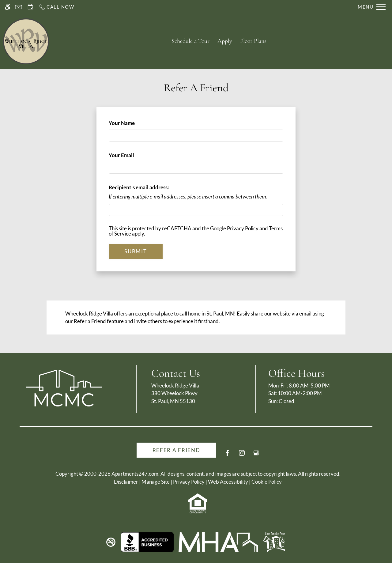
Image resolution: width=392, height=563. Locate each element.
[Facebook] (227, 455)
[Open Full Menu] (372, 7)
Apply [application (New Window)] (225, 41)
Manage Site (156, 482)
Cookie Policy (267, 482)
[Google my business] (256, 455)
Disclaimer (126, 482)
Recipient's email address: (139, 187)
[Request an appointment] (30, 7)
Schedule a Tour (190, 41)
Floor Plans (253, 41)
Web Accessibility (228, 482)
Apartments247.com (135, 474)
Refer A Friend (176, 450)
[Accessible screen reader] (8, 7)
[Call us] (57, 7)
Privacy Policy (243, 228)
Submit (136, 251)
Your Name (132, 123)
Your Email (132, 155)
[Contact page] (19, 7)
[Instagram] (242, 455)
